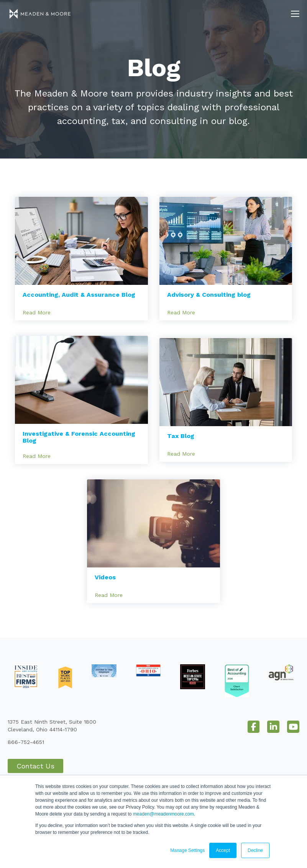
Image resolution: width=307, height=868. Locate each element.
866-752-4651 (26, 742)
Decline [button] (255, 850)
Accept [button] (223, 850)
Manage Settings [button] (187, 850)
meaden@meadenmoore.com (163, 814)
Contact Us (35, 766)
